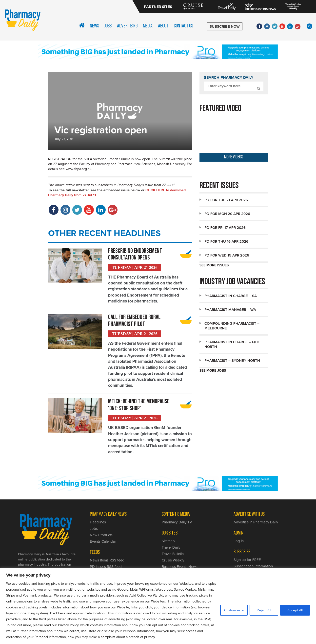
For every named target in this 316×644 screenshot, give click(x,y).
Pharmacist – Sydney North (232, 360)
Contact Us (183, 26)
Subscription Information (253, 567)
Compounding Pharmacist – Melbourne (232, 326)
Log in (239, 542)
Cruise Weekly (173, 561)
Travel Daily (171, 548)
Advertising (127, 26)
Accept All (295, 610)
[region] (158, 606)
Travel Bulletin (173, 555)
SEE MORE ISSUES (214, 265)
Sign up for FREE (247, 561)
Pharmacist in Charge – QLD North (232, 344)
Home (82, 25)
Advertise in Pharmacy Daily (256, 523)
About (163, 26)
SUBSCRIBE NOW (225, 26)
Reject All (264, 610)
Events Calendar (103, 543)
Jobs (108, 26)
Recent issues (219, 186)
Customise (232, 610)
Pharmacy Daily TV (177, 523)
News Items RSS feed (107, 561)
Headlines (98, 523)
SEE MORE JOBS (213, 370)
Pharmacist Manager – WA (230, 310)
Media (148, 26)
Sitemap (168, 542)
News (94, 26)
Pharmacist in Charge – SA (231, 296)
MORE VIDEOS (234, 157)
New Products (101, 536)
